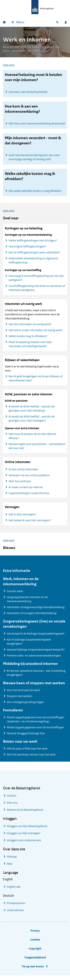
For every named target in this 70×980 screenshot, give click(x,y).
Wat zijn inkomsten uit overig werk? (30, 327)
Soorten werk (15, 594)
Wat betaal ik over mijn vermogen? (30, 523)
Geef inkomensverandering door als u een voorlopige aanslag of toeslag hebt (34, 157)
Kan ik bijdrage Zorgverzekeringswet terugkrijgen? (29, 644)
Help (10, 867)
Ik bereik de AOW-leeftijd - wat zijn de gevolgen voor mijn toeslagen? (32, 421)
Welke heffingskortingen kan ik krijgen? (33, 243)
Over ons (12, 806)
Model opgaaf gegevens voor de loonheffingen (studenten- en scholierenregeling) (35, 722)
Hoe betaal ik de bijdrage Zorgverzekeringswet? (36, 636)
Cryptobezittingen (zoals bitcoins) (29, 496)
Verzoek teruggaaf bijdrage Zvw (26, 736)
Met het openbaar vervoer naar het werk (31, 757)
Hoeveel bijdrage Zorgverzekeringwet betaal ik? (36, 652)
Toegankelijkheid (35, 960)
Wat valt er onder (36, 333)
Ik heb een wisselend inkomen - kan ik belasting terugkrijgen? (36, 676)
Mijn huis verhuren (20, 484)
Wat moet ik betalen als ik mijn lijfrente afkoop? (32, 439)
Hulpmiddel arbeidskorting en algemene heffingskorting (33, 263)
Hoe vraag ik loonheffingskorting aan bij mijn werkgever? (36, 281)
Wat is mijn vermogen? (22, 517)
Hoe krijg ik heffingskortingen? (27, 249)
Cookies (35, 943)
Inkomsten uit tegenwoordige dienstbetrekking (36, 610)
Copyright (35, 951)
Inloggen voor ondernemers (24, 843)
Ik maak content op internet (26, 490)
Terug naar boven (33, 969)
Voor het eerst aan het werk (23, 693)
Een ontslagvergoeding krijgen (25, 705)
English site (14, 890)
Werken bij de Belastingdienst (25, 813)
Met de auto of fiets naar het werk (27, 751)
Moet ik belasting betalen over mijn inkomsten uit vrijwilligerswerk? (30, 347)
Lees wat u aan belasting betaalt (28, 92)
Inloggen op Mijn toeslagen (23, 836)
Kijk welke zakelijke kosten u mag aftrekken (35, 191)
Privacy (35, 934)
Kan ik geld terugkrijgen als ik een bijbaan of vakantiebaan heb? (36, 381)
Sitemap (12, 860)
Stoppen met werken (19, 699)
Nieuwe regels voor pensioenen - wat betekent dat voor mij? (37, 449)
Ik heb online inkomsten (23, 472)
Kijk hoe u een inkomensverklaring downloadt (37, 123)
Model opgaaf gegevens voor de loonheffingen (35, 730)
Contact (11, 799)
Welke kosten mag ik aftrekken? (28, 339)
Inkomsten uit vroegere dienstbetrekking (32, 616)
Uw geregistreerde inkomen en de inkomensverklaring (27, 602)
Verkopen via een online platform (29, 478)
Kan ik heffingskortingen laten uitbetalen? (34, 255)
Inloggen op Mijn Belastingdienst (27, 829)
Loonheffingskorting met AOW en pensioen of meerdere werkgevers (37, 291)
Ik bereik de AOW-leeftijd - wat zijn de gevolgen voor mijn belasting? (32, 411)
